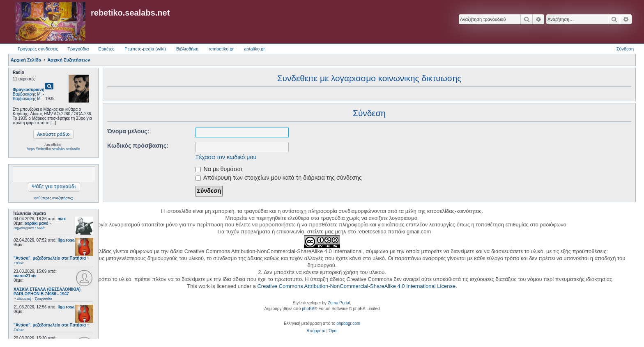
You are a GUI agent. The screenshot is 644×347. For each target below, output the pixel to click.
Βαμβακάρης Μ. (27, 94)
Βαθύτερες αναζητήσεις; (53, 198)
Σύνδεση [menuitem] (625, 49)
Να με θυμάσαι (219, 169)
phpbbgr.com (348, 323)
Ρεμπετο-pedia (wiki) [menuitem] (145, 49)
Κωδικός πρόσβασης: (138, 146)
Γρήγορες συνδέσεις (38, 49)
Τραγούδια (78, 49)
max (62, 219)
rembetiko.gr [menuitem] (221, 49)
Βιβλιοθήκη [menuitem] (187, 49)
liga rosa (66, 240)
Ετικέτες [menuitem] (106, 49)
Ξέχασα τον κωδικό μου (226, 157)
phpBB (308, 309)
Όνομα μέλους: (128, 131)
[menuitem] (316, 331)
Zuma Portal (339, 303)
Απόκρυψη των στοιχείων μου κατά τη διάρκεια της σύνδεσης (279, 178)
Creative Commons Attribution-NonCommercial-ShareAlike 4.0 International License (356, 286)
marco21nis (25, 276)
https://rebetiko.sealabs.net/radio (53, 149)
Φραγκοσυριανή (29, 90)
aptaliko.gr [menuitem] (254, 49)
